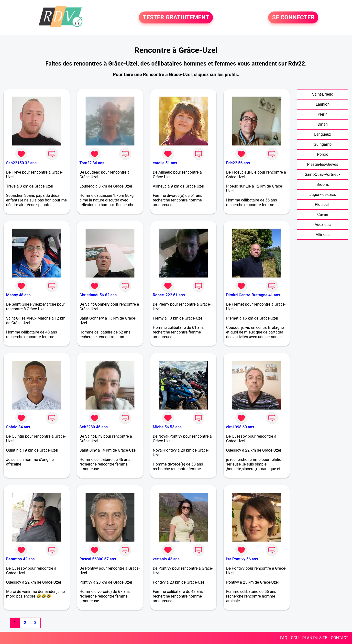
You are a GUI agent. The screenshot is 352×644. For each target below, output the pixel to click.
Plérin (323, 114)
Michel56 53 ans (167, 427)
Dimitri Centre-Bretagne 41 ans (253, 295)
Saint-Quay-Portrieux (323, 174)
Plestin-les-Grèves (323, 164)
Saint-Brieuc (323, 94)
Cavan (323, 215)
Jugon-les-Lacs (323, 194)
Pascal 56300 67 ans (98, 559)
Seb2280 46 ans (94, 427)
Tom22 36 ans (92, 163)
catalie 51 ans (165, 163)
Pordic (323, 154)
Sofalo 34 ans (18, 427)
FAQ (284, 638)
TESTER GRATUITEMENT (176, 18)
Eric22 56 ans (238, 163)
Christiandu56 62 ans (98, 295)
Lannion (323, 104)
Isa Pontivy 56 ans (242, 559)
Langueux (323, 134)
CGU (295, 638)
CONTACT (340, 638)
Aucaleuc (323, 225)
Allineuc (323, 235)
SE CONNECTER (293, 18)
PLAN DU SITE (315, 638)
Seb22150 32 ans (21, 163)
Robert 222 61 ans (169, 295)
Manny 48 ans (18, 295)
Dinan (323, 124)
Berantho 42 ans (20, 559)
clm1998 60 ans (240, 427)
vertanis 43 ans (166, 559)
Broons (323, 184)
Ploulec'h (323, 205)
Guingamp (323, 144)
